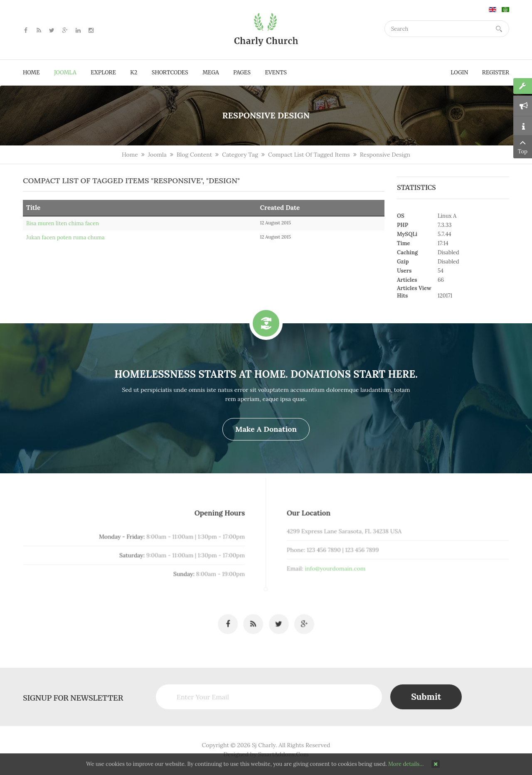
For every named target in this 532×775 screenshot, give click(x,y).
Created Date (280, 208)
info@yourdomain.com (325, 571)
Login (459, 73)
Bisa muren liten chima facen (63, 223)
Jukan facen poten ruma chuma (65, 237)
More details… (406, 764)
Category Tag (240, 155)
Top (523, 146)
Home (130, 155)
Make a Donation (266, 429)
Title (33, 208)
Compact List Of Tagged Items (309, 155)
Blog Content (194, 155)
